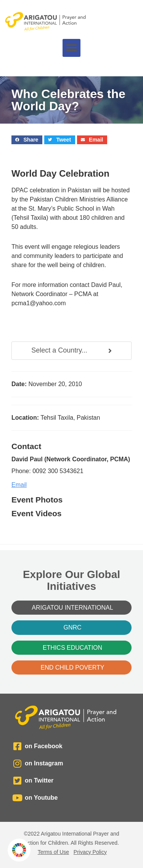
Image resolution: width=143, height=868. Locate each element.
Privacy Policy (90, 852)
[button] (71, 48)
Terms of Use (53, 852)
